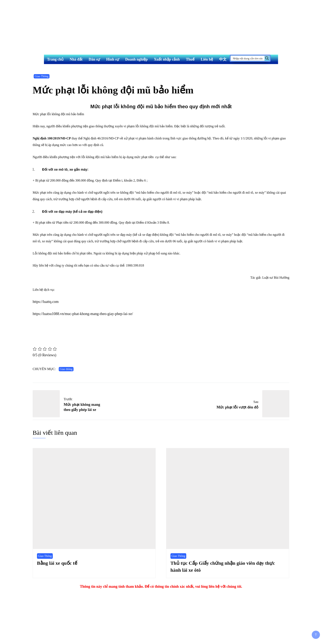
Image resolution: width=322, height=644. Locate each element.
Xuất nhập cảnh (167, 59)
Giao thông (66, 369)
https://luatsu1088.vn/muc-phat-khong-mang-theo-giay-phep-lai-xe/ (83, 314)
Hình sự (113, 59)
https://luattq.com (46, 302)
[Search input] (248, 58)
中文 (223, 59)
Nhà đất (76, 59)
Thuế (190, 59)
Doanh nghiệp (137, 59)
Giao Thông (42, 76)
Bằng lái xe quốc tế (58, 563)
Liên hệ (207, 59)
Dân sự (94, 59)
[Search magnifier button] (267, 58)
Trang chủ (55, 59)
